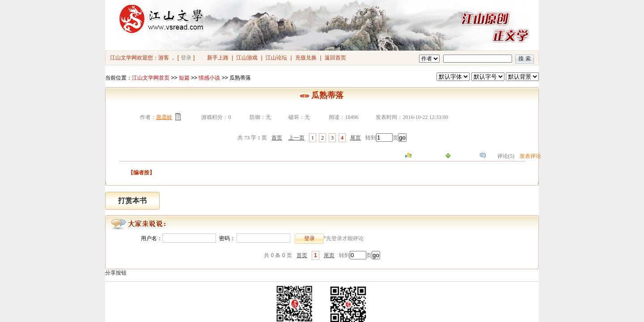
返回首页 (335, 58)
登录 (186, 58)
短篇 (184, 78)
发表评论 (530, 156)
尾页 (356, 138)
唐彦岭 (164, 117)
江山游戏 (247, 58)
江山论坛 (276, 58)
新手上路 (218, 58)
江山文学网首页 (151, 78)
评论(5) (506, 156)
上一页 (297, 138)
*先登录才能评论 (344, 238)
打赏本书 (132, 201)
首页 (277, 138)
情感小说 (209, 78)
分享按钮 (116, 273)
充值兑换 (306, 58)
